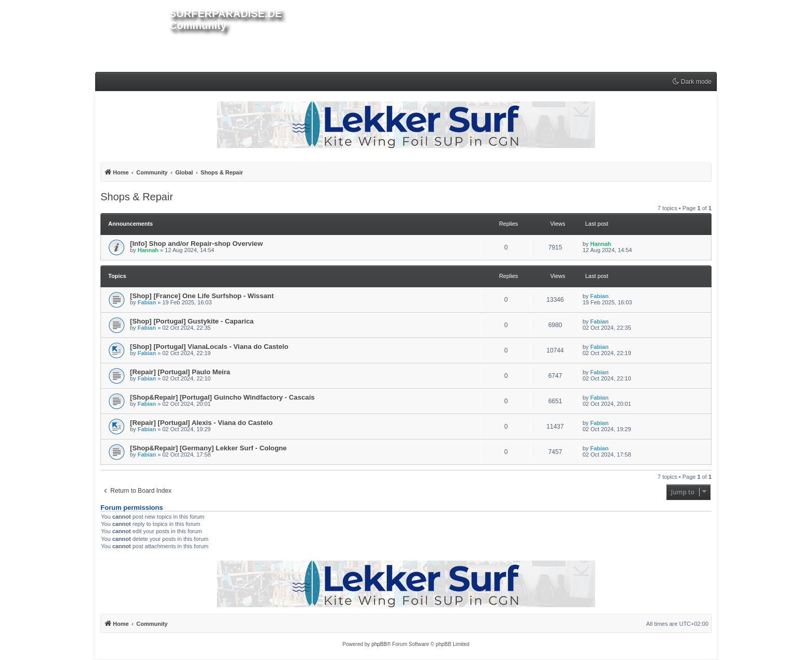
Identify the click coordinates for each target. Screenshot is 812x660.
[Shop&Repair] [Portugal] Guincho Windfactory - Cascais (222, 397)
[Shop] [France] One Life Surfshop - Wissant (202, 296)
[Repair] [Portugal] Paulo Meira (180, 372)
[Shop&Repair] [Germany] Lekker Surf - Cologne (208, 448)
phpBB (379, 644)
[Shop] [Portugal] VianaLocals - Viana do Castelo (209, 347)
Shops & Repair (137, 197)
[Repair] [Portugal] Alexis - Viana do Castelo (201, 423)
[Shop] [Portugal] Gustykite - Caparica (192, 321)
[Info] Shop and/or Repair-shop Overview (196, 244)
